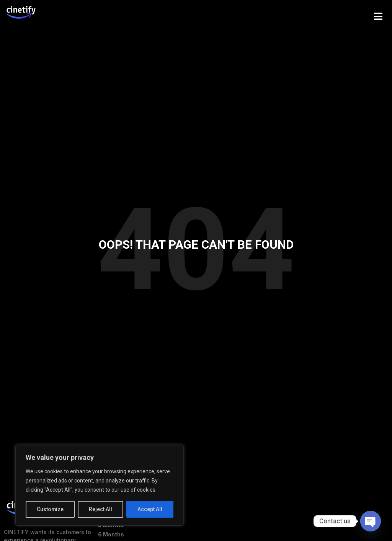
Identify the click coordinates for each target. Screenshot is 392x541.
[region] (100, 486)
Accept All (150, 509)
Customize (50, 509)
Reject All (101, 509)
